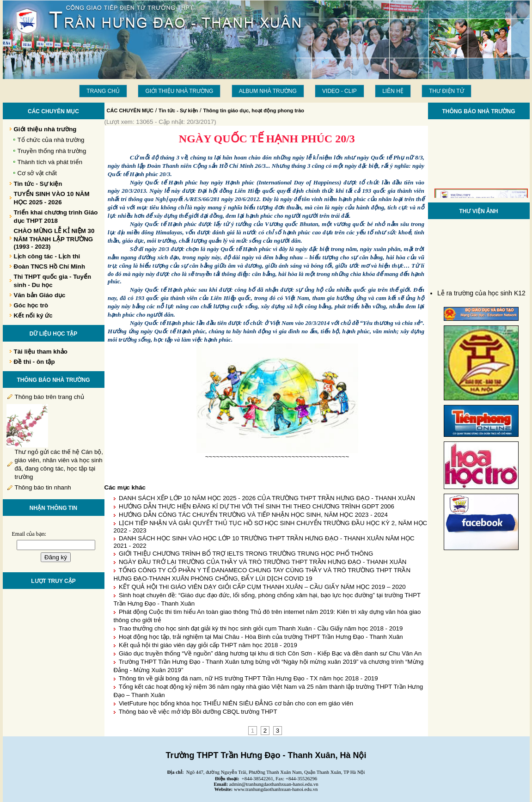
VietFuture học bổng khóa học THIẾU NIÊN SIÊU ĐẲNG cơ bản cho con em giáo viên (236, 703)
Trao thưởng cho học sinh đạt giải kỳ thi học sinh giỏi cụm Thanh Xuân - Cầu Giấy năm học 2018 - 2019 (261, 628)
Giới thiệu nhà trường (179, 91)
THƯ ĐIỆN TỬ (446, 91)
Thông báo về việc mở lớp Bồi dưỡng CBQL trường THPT (198, 712)
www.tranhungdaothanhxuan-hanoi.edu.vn (276, 789)
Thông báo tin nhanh (43, 487)
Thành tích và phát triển (50, 162)
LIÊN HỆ (393, 91)
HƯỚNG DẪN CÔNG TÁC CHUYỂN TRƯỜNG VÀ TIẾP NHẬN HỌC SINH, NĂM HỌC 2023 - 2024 (253, 515)
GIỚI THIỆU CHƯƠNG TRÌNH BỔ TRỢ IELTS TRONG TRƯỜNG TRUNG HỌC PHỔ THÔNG (246, 554)
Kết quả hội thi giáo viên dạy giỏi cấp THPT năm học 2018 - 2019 (208, 645)
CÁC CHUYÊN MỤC (130, 110)
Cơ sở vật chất (37, 173)
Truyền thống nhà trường (52, 151)
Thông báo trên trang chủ (49, 397)
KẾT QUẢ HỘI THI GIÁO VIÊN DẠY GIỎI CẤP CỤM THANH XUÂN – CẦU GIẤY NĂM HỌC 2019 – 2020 (262, 587)
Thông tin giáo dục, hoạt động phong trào (254, 110)
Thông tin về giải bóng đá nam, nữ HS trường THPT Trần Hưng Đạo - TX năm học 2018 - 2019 (248, 678)
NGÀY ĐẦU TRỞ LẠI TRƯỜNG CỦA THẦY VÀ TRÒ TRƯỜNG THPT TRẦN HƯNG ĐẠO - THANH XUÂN (263, 562)
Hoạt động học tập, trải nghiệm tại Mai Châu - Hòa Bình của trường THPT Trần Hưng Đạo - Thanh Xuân (261, 637)
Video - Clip (339, 91)
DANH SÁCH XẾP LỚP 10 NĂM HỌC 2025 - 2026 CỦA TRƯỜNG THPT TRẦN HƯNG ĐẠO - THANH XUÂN (267, 498)
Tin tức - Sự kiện (178, 110)
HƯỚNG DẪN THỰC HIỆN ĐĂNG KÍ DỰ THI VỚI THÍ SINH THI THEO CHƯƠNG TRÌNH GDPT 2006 (257, 506)
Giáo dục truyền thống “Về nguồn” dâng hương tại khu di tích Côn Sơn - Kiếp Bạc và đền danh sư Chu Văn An (270, 653)
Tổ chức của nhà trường (51, 140)
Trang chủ (103, 91)
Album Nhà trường (268, 91)
